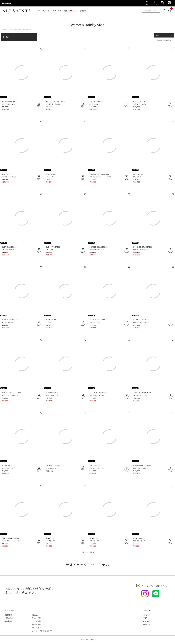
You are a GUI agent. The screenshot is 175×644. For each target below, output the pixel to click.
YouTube (146, 621)
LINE (145, 618)
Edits (19, 29)
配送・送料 (37, 618)
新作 (39, 11)
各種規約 (8, 621)
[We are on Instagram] (162, 3)
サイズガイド (37, 628)
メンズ (54, 11)
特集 (66, 11)
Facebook (146, 625)
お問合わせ (9, 618)
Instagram (146, 615)
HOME (5, 29)
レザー (60, 11)
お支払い (36, 615)
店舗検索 (8, 615)
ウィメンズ (46, 11)
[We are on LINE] (169, 3)
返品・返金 (37, 625)
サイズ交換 (37, 621)
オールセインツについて (42, 631)
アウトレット (74, 11)
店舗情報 (83, 11)
